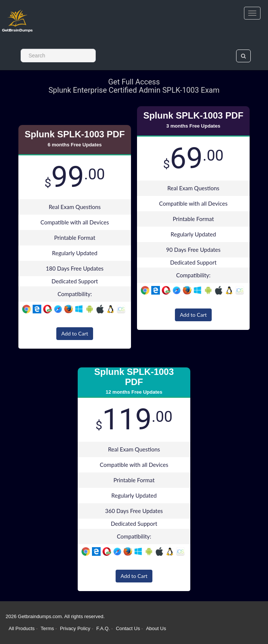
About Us (156, 628)
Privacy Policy (76, 628)
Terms (47, 628)
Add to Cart (75, 333)
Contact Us (129, 628)
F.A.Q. (104, 628)
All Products (22, 628)
